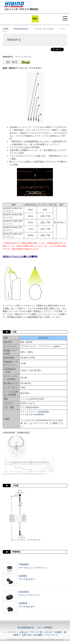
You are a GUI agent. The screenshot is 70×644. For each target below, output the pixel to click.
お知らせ (23, 632)
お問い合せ (27, 635)
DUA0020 (44, 412)
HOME (6, 29)
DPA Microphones (21, 29)
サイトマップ (52, 635)
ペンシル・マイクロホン (44, 29)
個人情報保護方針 (26, 628)
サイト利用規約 (45, 628)
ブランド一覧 (36, 632)
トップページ (10, 632)
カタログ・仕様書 (53, 632)
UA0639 (39, 415)
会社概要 (38, 635)
